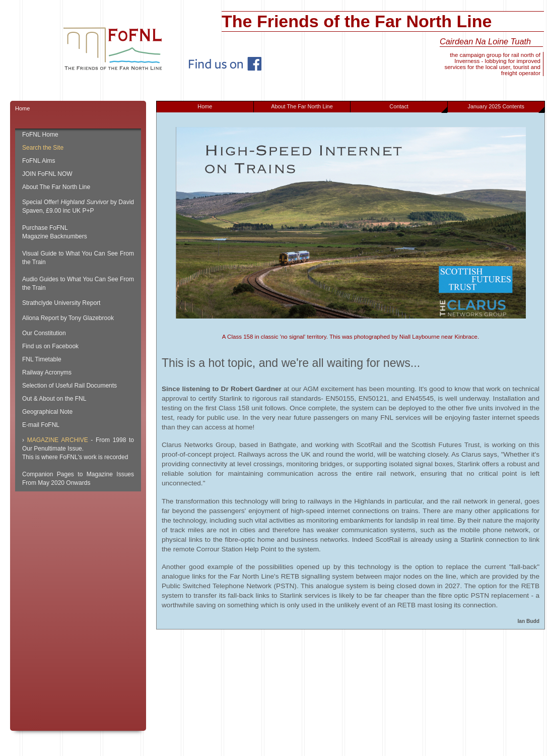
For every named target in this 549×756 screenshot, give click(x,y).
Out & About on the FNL (54, 399)
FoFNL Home (40, 135)
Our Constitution (44, 333)
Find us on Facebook (50, 346)
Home (205, 106)
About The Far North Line (302, 106)
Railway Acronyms (47, 372)
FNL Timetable (42, 359)
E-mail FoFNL (41, 425)
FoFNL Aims (39, 161)
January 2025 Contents (506, 108)
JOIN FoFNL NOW (47, 174)
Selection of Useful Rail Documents (70, 386)
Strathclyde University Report (61, 303)
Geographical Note (47, 412)
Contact (418, 108)
